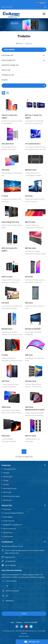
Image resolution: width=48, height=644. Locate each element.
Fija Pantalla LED (7, 55)
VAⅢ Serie (5, 170)
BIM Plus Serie (31, 248)
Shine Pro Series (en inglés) (9, 117)
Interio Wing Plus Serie (10, 222)
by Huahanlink (33, 622)
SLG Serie (5, 303)
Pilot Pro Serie (7, 277)
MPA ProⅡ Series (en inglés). (9, 249)
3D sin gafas (7, 509)
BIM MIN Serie (7, 329)
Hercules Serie (31, 381)
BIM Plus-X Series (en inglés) (33, 117)
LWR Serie (29, 355)
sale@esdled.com (10, 557)
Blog (12, 622)
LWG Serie (29, 303)
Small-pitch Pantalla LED (10, 65)
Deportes (5, 80)
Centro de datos (8, 537)
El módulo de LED (8, 75)
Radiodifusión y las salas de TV (13, 525)
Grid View (3, 93)
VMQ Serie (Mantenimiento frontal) (35, 408)
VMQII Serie (6, 407)
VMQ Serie (6, 436)
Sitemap (19, 622)
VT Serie (5, 196)
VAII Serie (29, 196)
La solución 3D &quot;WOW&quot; (14, 513)
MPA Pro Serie (31, 436)
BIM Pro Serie (30, 222)
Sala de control (8, 533)
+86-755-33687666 (10, 565)
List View (8, 93)
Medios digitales (8, 517)
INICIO (19, 44)
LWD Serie (5, 381)
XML (26, 622)
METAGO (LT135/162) (33, 329)
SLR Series (29, 277)
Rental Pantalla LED (8, 60)
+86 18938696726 (10, 561)
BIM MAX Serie (31, 170)
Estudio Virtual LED (9, 521)
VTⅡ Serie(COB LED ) (33, 144)
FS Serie (5, 355)
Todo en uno (6, 70)
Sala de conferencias (10, 529)
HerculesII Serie (8, 144)
